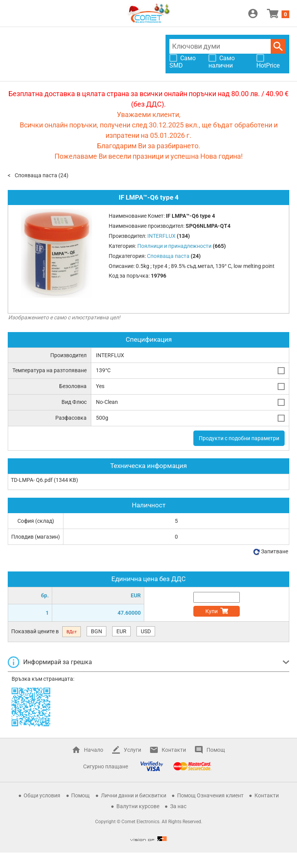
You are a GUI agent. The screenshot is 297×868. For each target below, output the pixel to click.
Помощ (216, 750)
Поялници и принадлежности (174, 246)
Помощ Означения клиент (210, 795)
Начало (94, 750)
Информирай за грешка (58, 662)
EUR (121, 631)
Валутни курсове (138, 806)
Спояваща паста (36, 175)
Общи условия (42, 795)
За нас (178, 806)
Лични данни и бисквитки (134, 795)
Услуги (132, 750)
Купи (212, 611)
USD (146, 631)
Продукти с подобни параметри (239, 438)
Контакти (174, 750)
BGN (96, 631)
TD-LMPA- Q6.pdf (32, 480)
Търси (278, 46)
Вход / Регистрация (253, 14)
